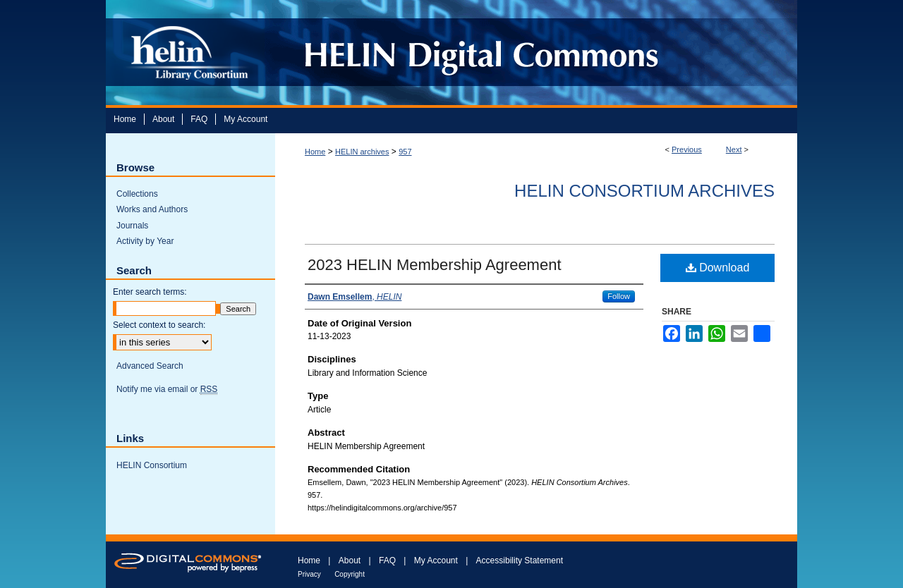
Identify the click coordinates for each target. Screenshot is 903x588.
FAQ (387, 561)
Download (718, 268)
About (350, 561)
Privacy (309, 574)
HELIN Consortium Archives (644, 191)
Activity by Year (145, 241)
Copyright (350, 574)
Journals (132, 226)
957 (405, 152)
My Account (436, 561)
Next (734, 149)
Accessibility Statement (520, 561)
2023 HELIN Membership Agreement (435, 265)
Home (315, 152)
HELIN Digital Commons (531, 53)
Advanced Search (150, 366)
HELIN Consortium (152, 465)
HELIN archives (362, 152)
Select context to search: (159, 325)
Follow (619, 296)
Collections (137, 194)
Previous (687, 149)
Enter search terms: (150, 292)
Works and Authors (152, 209)
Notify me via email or (167, 389)
